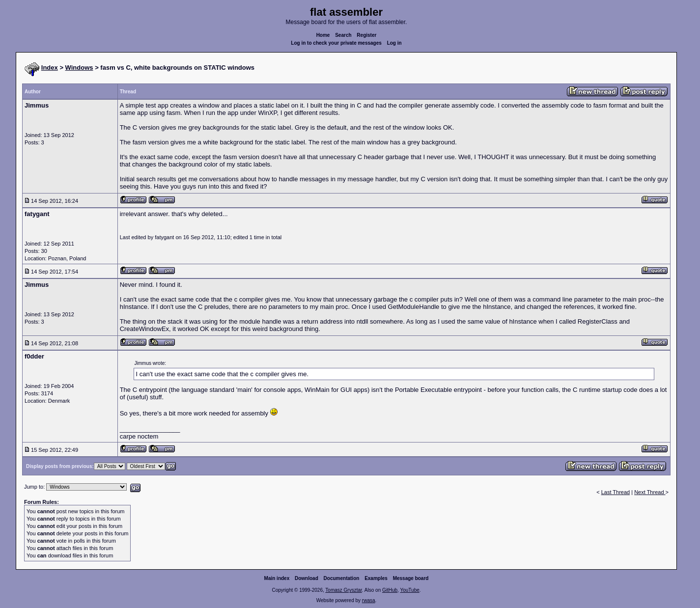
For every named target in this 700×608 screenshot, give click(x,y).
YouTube (409, 590)
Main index (277, 578)
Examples (376, 578)
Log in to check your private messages (336, 43)
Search (343, 35)
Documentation (342, 578)
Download (307, 578)
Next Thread (650, 492)
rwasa (369, 600)
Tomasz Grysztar (343, 590)
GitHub (390, 590)
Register (366, 35)
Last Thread (616, 492)
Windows (79, 68)
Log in (394, 43)
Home (323, 35)
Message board (411, 578)
